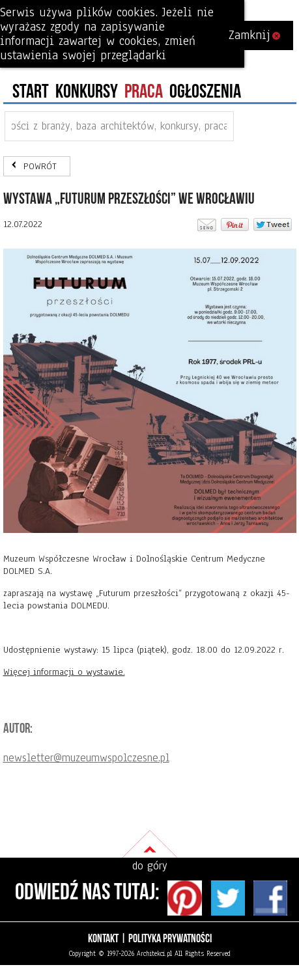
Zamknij (254, 35)
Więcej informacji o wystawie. (64, 672)
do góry (150, 866)
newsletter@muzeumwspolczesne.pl (86, 758)
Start (31, 92)
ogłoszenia (205, 92)
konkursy (87, 92)
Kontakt (103, 939)
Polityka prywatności (170, 939)
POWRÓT (40, 166)
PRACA (144, 92)
